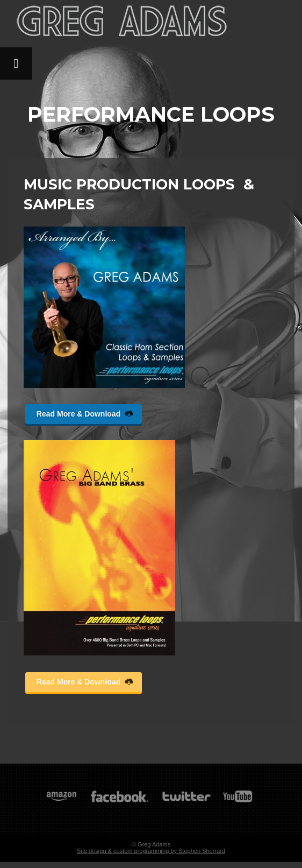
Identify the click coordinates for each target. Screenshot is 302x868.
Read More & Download (85, 414)
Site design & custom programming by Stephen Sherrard (151, 851)
